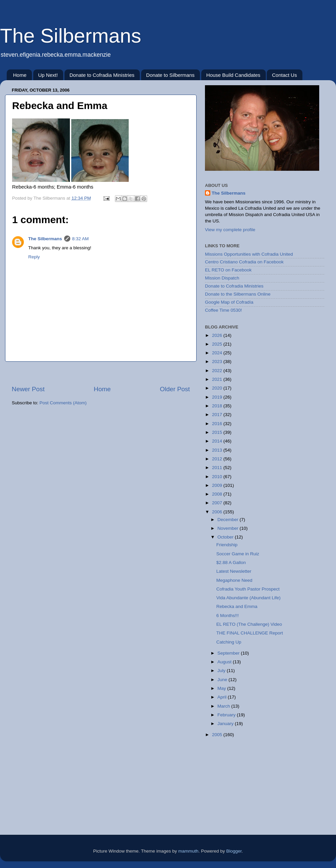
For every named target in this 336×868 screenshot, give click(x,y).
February (227, 715)
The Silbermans (71, 36)
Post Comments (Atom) (63, 403)
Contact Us (284, 75)
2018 (218, 406)
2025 (218, 344)
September (229, 653)
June (223, 680)
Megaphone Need (234, 580)
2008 (218, 494)
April (223, 697)
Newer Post (28, 389)
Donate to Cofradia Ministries (102, 75)
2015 (218, 432)
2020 (218, 388)
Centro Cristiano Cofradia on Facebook (244, 262)
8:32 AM (81, 239)
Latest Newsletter (234, 571)
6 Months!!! (228, 616)
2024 (218, 353)
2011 (218, 468)
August (225, 662)
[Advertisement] (101, 373)
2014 (218, 441)
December (228, 520)
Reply (34, 257)
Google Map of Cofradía (229, 302)
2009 (218, 485)
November (228, 528)
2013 (218, 450)
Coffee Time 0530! (223, 310)
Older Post (175, 389)
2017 (218, 415)
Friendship (227, 545)
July (222, 671)
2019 (218, 397)
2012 (218, 459)
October (226, 537)
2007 (218, 503)
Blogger (234, 851)
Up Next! (48, 75)
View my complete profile (230, 230)
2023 (218, 362)
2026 (218, 335)
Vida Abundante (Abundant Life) (248, 598)
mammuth (188, 851)
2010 (218, 477)
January (226, 724)
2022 (218, 371)
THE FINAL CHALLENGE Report (250, 633)
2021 (218, 379)
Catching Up (229, 642)
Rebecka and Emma (237, 606)
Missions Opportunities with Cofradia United (249, 254)
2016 (218, 424)
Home (20, 75)
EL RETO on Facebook (228, 270)
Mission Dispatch (222, 278)
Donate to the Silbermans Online (238, 294)
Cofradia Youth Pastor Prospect (248, 589)
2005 (218, 735)
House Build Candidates (233, 75)
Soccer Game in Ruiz (238, 554)
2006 (218, 512)
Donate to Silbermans (170, 75)
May (222, 688)
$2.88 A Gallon (231, 563)
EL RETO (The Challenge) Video (249, 624)
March (224, 706)
